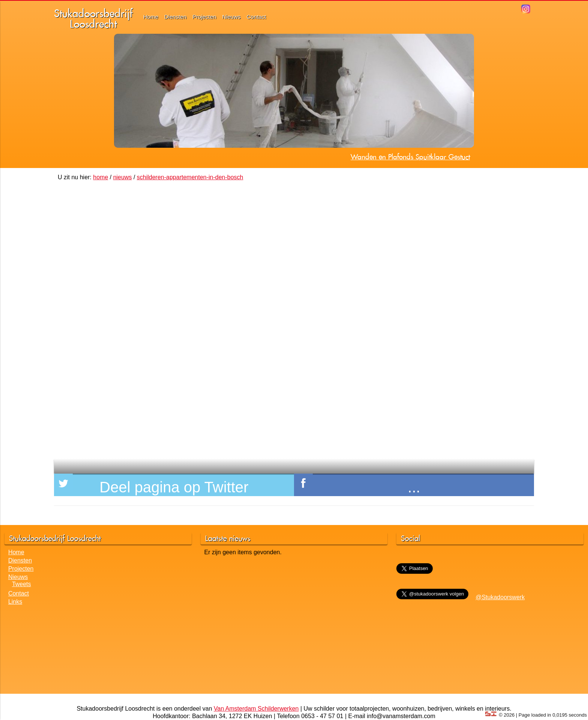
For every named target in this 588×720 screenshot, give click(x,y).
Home (151, 17)
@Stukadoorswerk (500, 597)
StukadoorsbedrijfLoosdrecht (93, 19)
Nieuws (232, 17)
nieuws (123, 177)
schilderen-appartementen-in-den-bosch (190, 177)
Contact (256, 17)
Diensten (175, 17)
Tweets (22, 584)
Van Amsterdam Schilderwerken (256, 709)
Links (15, 602)
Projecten (204, 17)
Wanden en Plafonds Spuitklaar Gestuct (410, 157)
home (100, 177)
